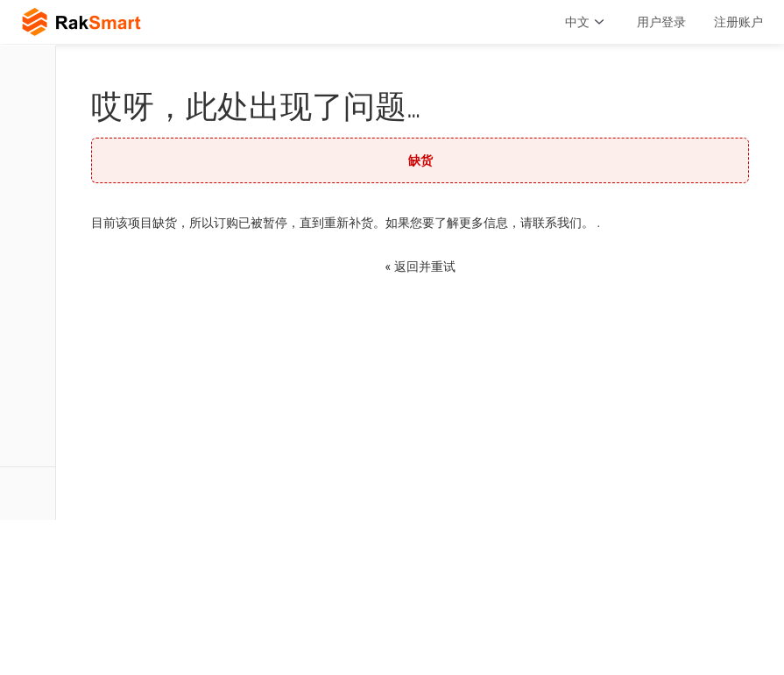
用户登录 (661, 22)
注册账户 (738, 22)
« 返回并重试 (420, 266)
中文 (587, 22)
